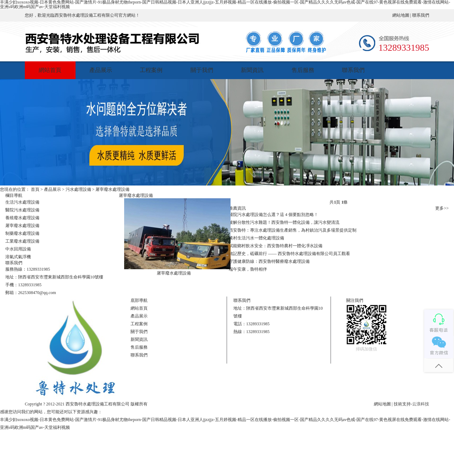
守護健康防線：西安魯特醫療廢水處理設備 (269, 261)
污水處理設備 (78, 189)
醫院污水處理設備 (22, 210)
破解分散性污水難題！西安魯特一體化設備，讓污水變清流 (284, 222)
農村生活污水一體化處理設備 (256, 238)
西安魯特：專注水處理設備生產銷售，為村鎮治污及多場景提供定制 (293, 230)
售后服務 (303, 70)
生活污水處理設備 (22, 202)
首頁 (35, 189)
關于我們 (202, 70)
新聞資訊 (252, 70)
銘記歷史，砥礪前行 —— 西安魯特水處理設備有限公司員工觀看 (289, 254)
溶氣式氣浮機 (18, 257)
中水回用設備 (18, 249)
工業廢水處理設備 (22, 241)
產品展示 (101, 70)
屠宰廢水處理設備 (112, 189)
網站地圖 (401, 15)
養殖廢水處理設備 (22, 218)
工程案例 (151, 70)
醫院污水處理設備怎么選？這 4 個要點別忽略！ (273, 215)
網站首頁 (50, 70)
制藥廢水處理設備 (22, 233)
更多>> (442, 208)
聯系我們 (421, 15)
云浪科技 (421, 404)
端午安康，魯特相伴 (248, 269)
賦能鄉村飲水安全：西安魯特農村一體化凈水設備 (276, 246)
